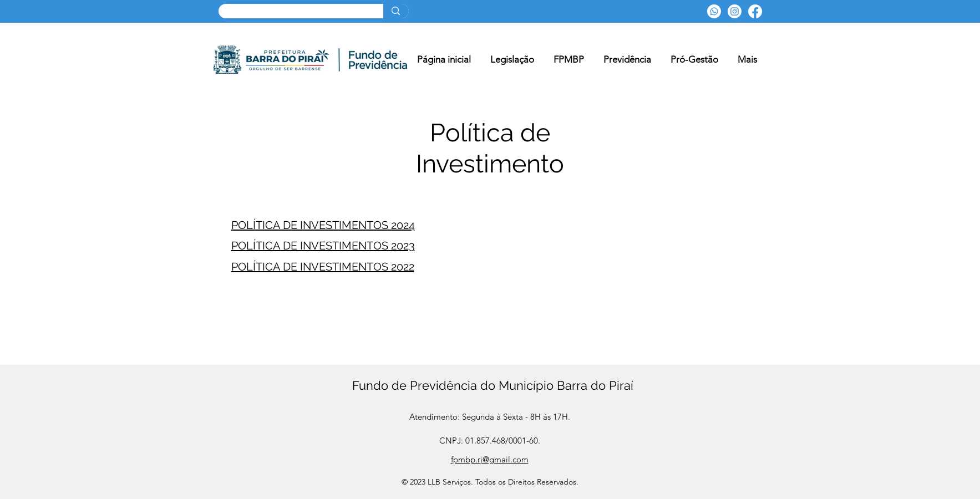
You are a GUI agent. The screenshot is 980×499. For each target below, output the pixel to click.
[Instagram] (735, 11)
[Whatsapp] (714, 11)
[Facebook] (755, 11)
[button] (569, 60)
